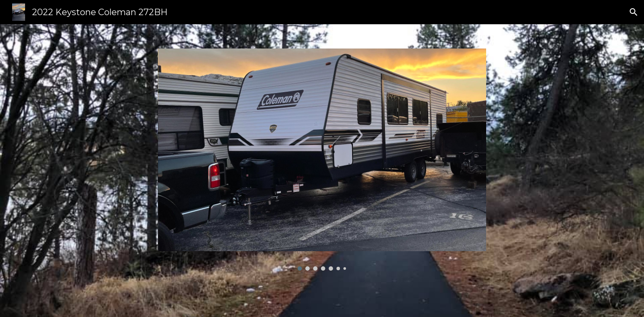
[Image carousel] (322, 160)
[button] (634, 12)
